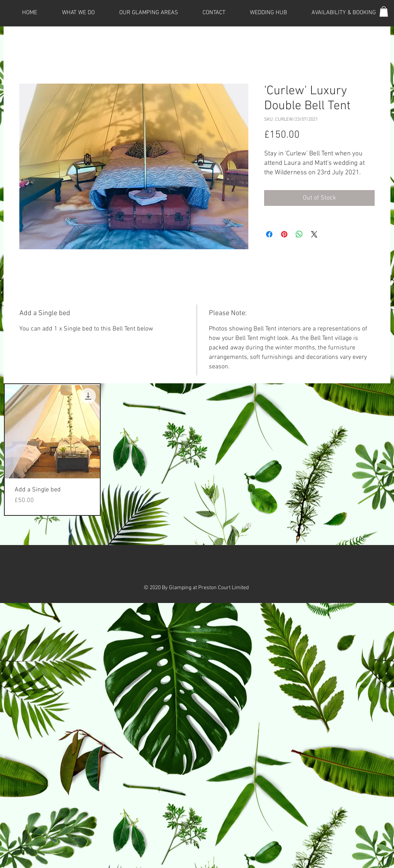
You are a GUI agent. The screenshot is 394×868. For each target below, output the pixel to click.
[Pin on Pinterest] (284, 234)
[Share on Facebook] (269, 234)
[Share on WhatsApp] (299, 234)
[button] (384, 11)
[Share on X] (314, 234)
